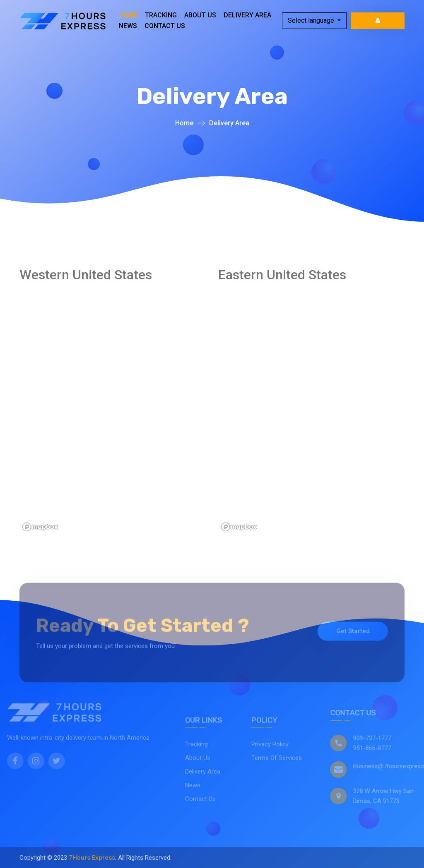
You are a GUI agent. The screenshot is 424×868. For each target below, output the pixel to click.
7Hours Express (92, 858)
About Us (200, 15)
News (128, 26)
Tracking (161, 15)
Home (128, 15)
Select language (312, 20)
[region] (144, 410)
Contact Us (165, 26)
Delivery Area (247, 15)
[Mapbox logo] (40, 527)
